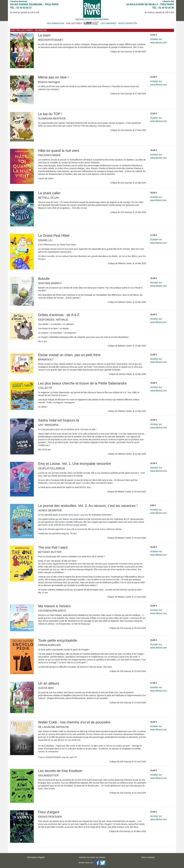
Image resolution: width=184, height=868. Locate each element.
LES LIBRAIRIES (108, 23)
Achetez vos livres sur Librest (92, 857)
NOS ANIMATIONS (56, 23)
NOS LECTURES (74, 23)
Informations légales (36, 857)
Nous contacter (148, 857)
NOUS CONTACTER (128, 23)
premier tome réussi (70, 515)
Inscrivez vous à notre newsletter (92, 19)
